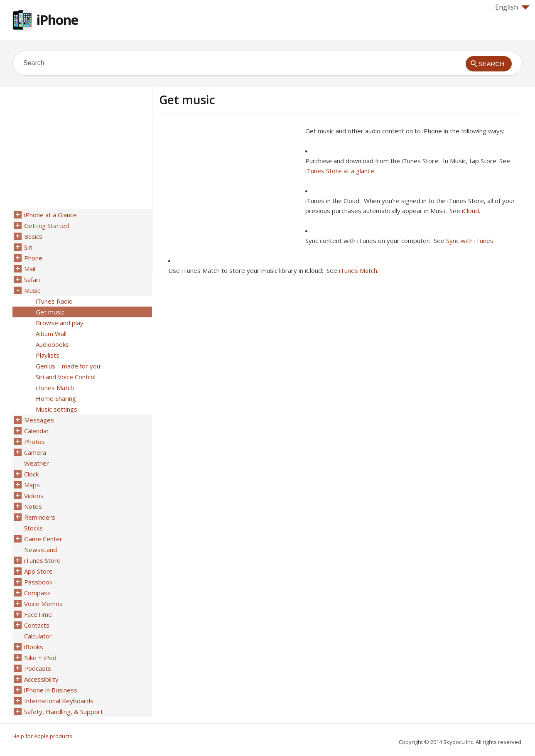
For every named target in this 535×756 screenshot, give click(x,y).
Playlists (48, 355)
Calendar (37, 431)
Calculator (38, 636)
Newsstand (40, 550)
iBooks (34, 647)
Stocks (33, 528)
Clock (31, 474)
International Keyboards (59, 701)
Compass (37, 593)
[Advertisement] (229, 184)
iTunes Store (42, 560)
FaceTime (38, 614)
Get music (50, 312)
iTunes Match (358, 270)
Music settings (56, 409)
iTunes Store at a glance (340, 171)
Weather (37, 463)
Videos (34, 496)
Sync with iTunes (470, 241)
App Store (38, 571)
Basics (33, 236)
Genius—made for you (68, 366)
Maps (32, 485)
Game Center (43, 539)
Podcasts (38, 668)
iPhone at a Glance (50, 215)
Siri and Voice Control (66, 377)
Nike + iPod (40, 658)
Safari (32, 280)
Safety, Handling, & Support (64, 712)
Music (32, 290)
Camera (35, 452)
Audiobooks (52, 344)
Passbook (38, 582)
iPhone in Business (51, 690)
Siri (28, 247)
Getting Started (47, 226)
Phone (33, 258)
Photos (34, 442)
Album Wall (51, 334)
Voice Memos (43, 604)
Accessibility (41, 679)
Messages (39, 420)
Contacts (37, 625)
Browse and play (60, 323)
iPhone (57, 20)
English (512, 7)
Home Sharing (56, 398)
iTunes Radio (54, 301)
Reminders (40, 517)
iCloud (470, 211)
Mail (30, 269)
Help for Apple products (42, 736)
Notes (33, 506)
